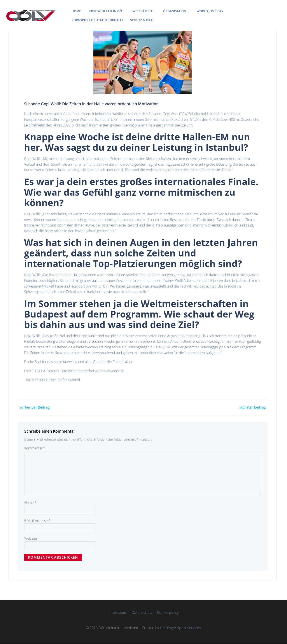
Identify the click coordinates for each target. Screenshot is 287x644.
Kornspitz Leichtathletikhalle (98, 20)
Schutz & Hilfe (142, 20)
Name (30, 503)
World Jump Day (212, 11)
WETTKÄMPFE (145, 11)
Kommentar (35, 448)
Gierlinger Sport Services (181, 628)
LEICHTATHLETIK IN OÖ (107, 11)
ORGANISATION (177, 11)
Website (31, 539)
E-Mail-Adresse (37, 521)
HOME (76, 11)
